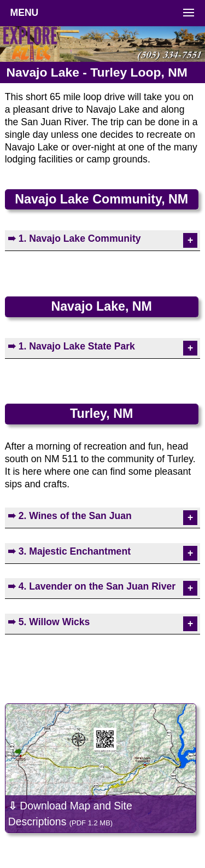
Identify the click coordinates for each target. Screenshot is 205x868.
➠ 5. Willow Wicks (49, 622)
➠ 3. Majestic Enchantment (69, 551)
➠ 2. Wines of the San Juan (70, 516)
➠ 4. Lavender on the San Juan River (92, 586)
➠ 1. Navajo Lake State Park (71, 346)
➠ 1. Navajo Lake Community (74, 238)
